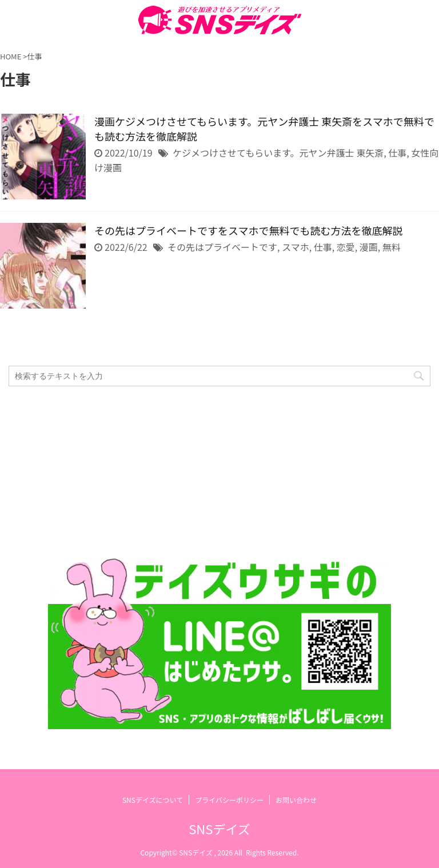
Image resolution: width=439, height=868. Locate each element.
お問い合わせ (296, 800)
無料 (392, 247)
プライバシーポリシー (229, 800)
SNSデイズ (219, 829)
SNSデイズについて (153, 800)
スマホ (296, 247)
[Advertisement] (214, 472)
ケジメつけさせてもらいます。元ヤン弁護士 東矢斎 (278, 153)
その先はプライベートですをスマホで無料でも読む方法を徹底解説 (248, 230)
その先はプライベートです (222, 247)
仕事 (397, 153)
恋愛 (346, 247)
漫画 (369, 247)
